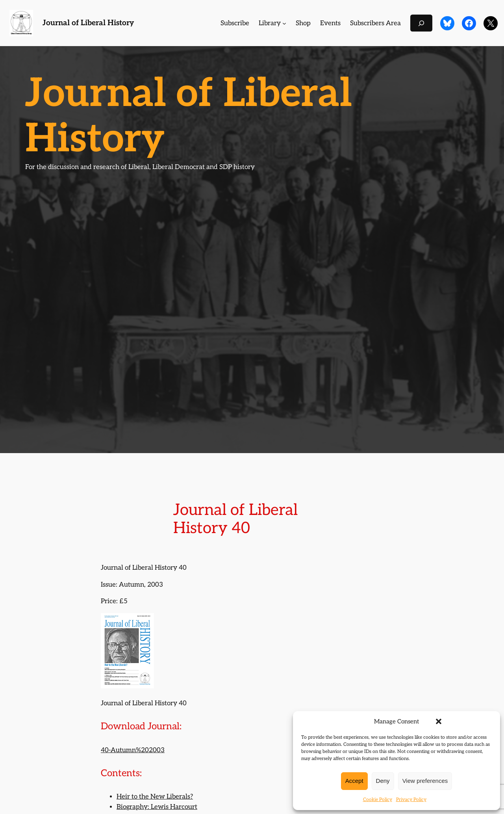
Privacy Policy (411, 800)
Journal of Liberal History (88, 23)
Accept (354, 781)
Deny (383, 781)
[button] (439, 721)
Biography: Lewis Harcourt (157, 807)
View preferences (425, 781)
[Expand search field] (421, 23)
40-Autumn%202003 (133, 750)
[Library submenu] (284, 23)
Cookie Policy (378, 800)
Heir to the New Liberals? (155, 797)
